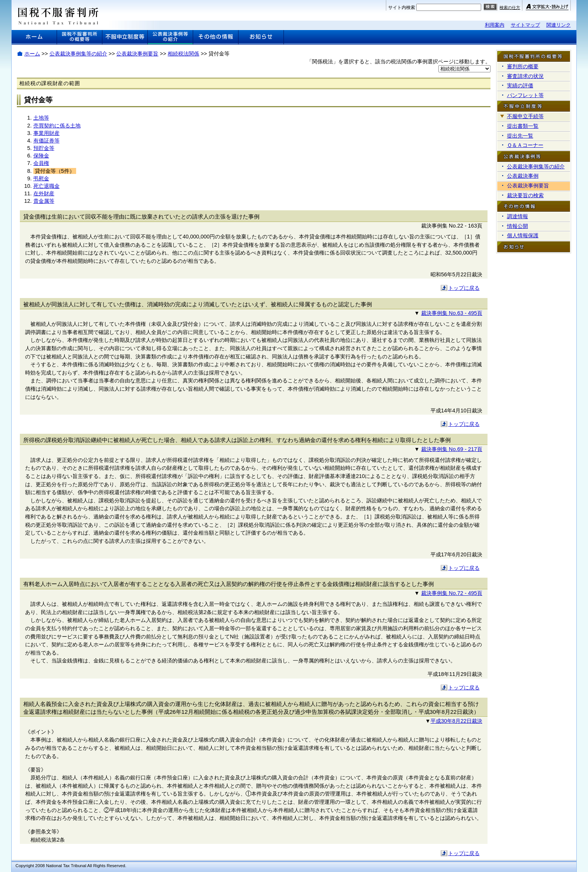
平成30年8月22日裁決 (456, 721)
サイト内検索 (402, 7)
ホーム (32, 54)
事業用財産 (46, 133)
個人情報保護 (523, 235)
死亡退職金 (46, 186)
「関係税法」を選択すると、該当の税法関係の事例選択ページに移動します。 (399, 61)
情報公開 (517, 226)
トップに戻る (464, 288)
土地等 (41, 118)
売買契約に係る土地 (57, 126)
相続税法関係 (183, 54)
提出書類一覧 (523, 126)
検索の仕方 (510, 7)
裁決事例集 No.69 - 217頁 (452, 449)
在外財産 (44, 193)
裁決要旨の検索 (525, 195)
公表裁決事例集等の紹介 (78, 54)
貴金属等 (44, 201)
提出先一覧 (520, 136)
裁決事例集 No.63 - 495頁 (452, 313)
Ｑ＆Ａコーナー (525, 145)
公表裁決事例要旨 (137, 54)
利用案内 (495, 25)
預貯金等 (44, 148)
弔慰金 (41, 178)
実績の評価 (520, 85)
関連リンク (559, 25)
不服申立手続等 (525, 116)
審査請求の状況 (525, 76)
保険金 (41, 156)
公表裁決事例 (523, 176)
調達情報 (517, 216)
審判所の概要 (523, 66)
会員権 (41, 163)
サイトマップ (525, 25)
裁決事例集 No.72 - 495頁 (452, 593)
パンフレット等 (525, 95)
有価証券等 (46, 141)
